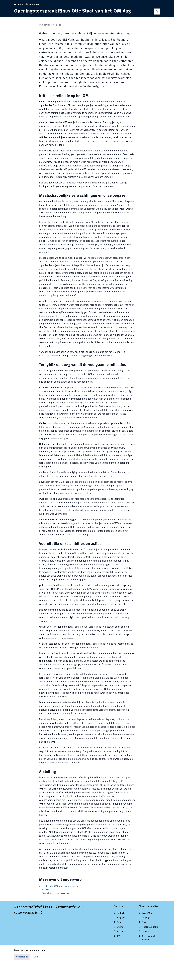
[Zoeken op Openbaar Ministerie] (157, 27)
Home (18, 20)
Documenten (33, 20)
